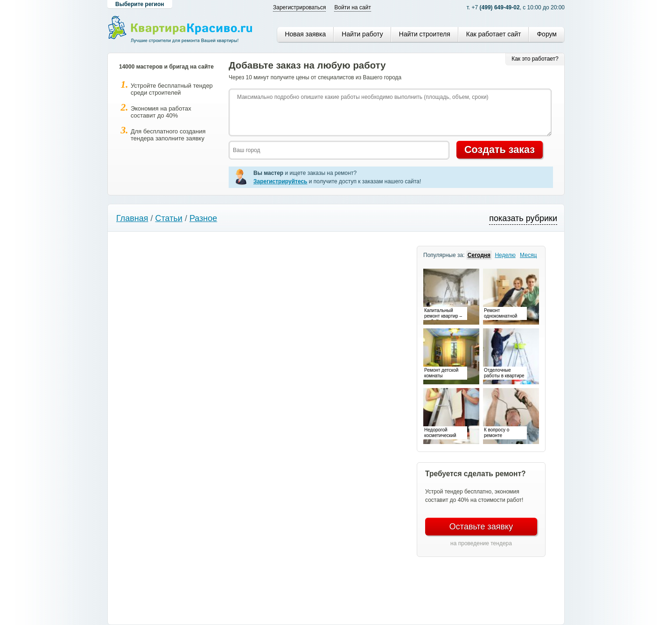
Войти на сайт (352, 7)
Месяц (528, 255)
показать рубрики (523, 218)
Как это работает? (535, 59)
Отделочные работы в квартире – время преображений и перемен (504, 374)
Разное (203, 218)
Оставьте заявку (481, 527)
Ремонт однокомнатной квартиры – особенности (500, 314)
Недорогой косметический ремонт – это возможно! (440, 433)
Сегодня (479, 255)
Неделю (505, 255)
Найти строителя (425, 34)
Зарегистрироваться (299, 7)
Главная (132, 218)
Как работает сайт (494, 34)
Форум (547, 34)
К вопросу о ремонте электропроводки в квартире (504, 433)
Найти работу (362, 34)
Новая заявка (305, 34)
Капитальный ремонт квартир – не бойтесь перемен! (443, 314)
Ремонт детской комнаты (441, 373)
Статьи (169, 218)
